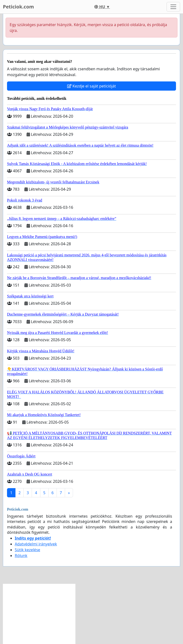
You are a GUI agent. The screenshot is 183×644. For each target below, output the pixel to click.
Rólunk (21, 556)
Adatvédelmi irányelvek (36, 544)
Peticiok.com (18, 7)
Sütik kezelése (27, 550)
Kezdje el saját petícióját (92, 86)
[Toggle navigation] (173, 7)
